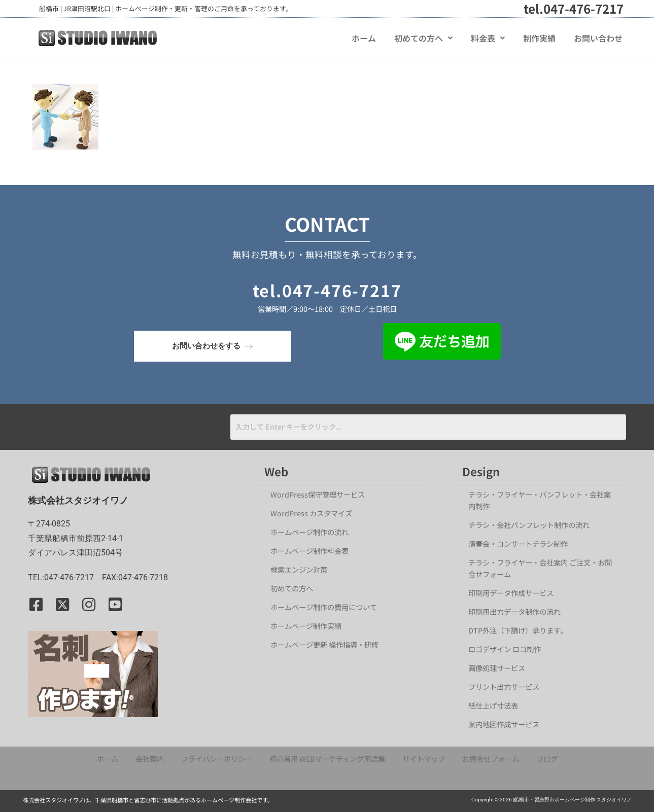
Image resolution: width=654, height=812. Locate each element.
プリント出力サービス (504, 686)
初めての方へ (423, 38)
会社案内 (150, 758)
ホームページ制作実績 (306, 626)
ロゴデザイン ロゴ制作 (505, 649)
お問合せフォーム (491, 758)
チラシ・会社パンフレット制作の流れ (529, 525)
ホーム (364, 38)
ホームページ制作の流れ (309, 532)
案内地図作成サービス (504, 724)
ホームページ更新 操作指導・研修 (324, 644)
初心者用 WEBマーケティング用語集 (327, 758)
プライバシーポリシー (217, 758)
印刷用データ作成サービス (511, 593)
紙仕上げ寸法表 (493, 705)
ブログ (547, 758)
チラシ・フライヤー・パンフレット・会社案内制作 (540, 500)
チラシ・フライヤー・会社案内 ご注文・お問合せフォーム (540, 568)
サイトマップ (424, 758)
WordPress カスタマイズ (311, 513)
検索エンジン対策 (302, 569)
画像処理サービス (497, 668)
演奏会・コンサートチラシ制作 (518, 543)
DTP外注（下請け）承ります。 (518, 630)
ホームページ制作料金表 (309, 551)
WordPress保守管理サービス (318, 494)
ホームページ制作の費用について (324, 607)
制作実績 (539, 38)
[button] (423, 38)
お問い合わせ (598, 38)
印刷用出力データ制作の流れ (514, 611)
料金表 (488, 38)
